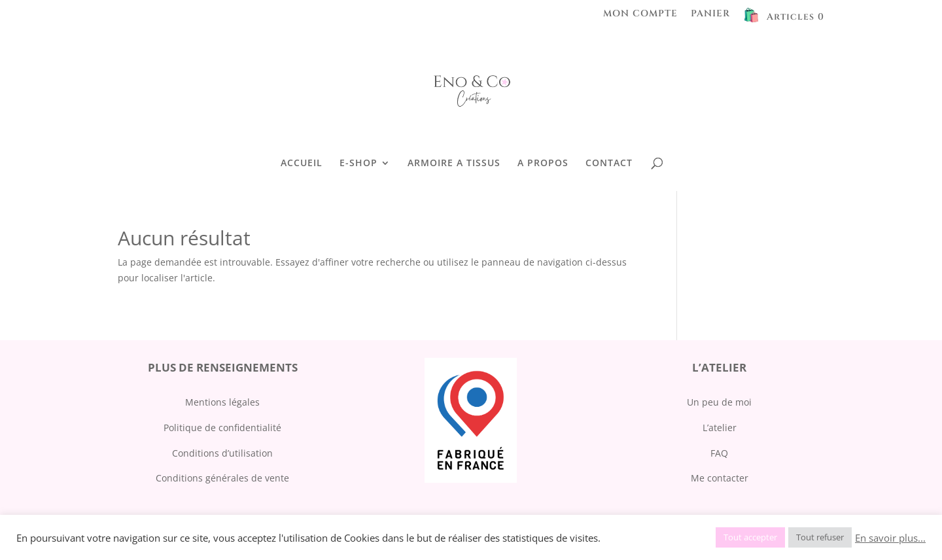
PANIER (710, 14)
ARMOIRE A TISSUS (454, 164)
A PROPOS (543, 164)
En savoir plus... (890, 538)
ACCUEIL (302, 164)
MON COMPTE (640, 14)
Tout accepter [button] (750, 537)
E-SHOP (358, 164)
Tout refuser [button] (820, 537)
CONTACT (609, 164)
